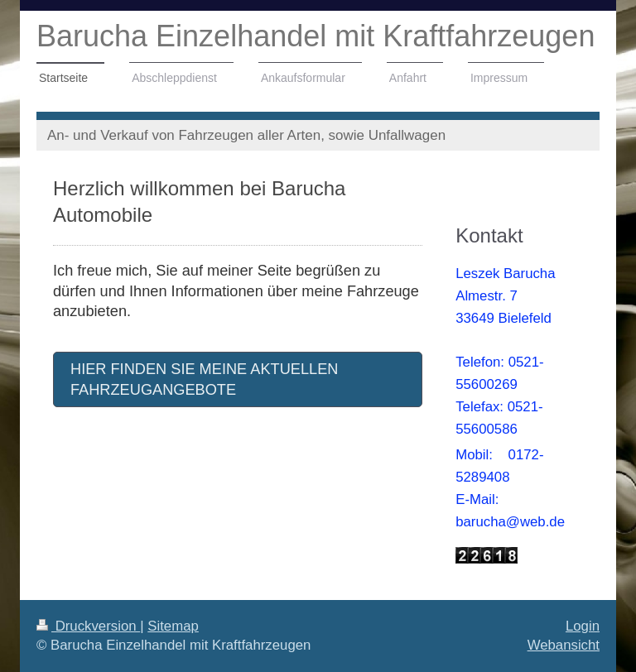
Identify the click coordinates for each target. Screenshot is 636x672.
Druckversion (88, 626)
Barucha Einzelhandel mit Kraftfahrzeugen (316, 36)
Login (583, 626)
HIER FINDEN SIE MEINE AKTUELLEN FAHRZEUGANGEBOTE (204, 379)
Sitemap (173, 626)
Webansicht (564, 645)
